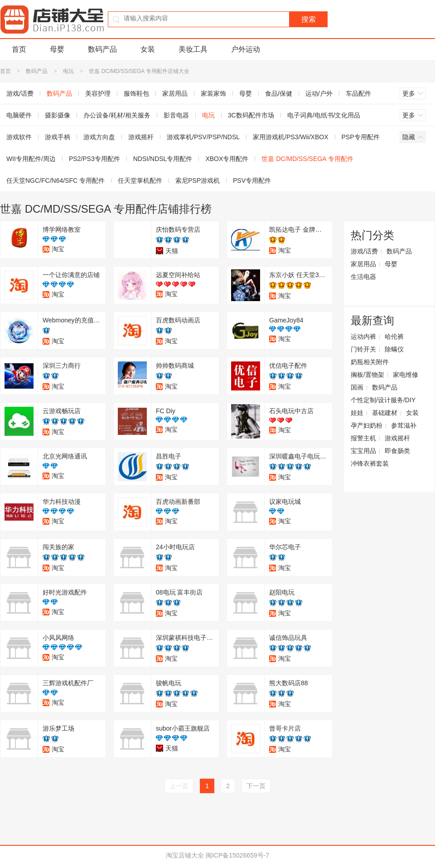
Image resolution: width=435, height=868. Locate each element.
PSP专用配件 (361, 137)
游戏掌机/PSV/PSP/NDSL (203, 137)
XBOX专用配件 (227, 159)
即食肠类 (397, 451)
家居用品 (175, 93)
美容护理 (98, 93)
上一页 (179, 786)
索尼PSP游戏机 (198, 180)
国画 (357, 387)
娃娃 (357, 413)
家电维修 (406, 375)
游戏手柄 (58, 137)
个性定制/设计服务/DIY (383, 400)
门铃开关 (363, 349)
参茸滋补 (404, 425)
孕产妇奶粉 (367, 425)
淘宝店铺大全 (185, 855)
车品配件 (358, 93)
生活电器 (363, 277)
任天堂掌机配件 (140, 180)
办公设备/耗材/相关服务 (117, 115)
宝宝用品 (363, 451)
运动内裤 (363, 336)
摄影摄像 (58, 115)
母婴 (57, 49)
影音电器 (176, 115)
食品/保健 (279, 93)
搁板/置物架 (367, 375)
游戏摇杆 (141, 137)
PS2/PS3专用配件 (94, 159)
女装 (148, 49)
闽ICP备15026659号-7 (237, 855)
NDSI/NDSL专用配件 (163, 159)
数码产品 (102, 49)
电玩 (68, 71)
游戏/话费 (364, 251)
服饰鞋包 (136, 93)
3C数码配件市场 (251, 115)
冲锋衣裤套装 (370, 463)
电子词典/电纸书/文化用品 (324, 115)
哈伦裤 (394, 336)
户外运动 (246, 49)
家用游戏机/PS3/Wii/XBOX (290, 137)
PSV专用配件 (252, 180)
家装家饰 (213, 93)
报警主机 (363, 438)
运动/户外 (319, 93)
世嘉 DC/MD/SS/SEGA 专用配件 (307, 159)
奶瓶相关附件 (370, 362)
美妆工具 (193, 49)
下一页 (256, 786)
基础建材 (385, 413)
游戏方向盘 (99, 137)
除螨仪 (394, 349)
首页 (19, 49)
